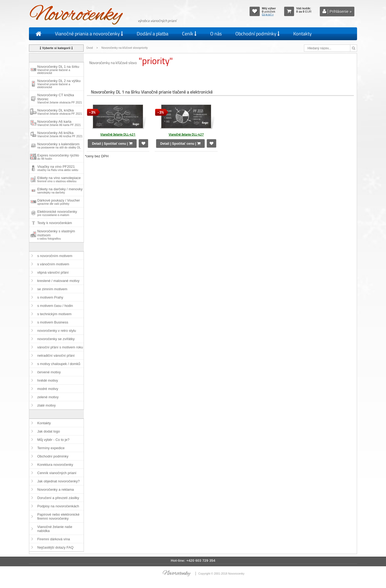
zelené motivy (48, 397)
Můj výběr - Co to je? (53, 440)
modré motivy (48, 389)
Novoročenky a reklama (56, 490)
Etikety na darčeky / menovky (60, 191)
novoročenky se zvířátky (56, 339)
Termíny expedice (51, 448)
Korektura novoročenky (55, 465)
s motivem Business (53, 322)
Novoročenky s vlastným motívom (56, 235)
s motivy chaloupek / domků (59, 364)
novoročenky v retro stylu (57, 331)
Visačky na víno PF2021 (58, 168)
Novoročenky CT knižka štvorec (60, 98)
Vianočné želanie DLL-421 (118, 134)
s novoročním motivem (55, 256)
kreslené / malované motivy (58, 281)
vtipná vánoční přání (53, 272)
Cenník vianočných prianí (57, 473)
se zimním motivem (52, 289)
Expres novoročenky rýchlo (58, 157)
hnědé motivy (48, 380)
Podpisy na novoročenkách (58, 506)
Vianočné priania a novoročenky (89, 34)
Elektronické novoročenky (57, 213)
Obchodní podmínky (257, 34)
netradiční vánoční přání (56, 356)
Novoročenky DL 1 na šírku (58, 70)
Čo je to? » (268, 14)
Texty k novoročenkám (55, 223)
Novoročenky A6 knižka (60, 134)
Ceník (189, 34)
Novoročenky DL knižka (60, 112)
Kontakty (303, 34)
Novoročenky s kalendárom (59, 146)
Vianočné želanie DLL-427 (186, 134)
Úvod (90, 48)
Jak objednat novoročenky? (58, 481)
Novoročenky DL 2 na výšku (59, 84)
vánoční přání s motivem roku (60, 347)
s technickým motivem (54, 314)
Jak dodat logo (49, 431)
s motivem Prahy (50, 297)
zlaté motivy (47, 405)
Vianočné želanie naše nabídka (55, 529)
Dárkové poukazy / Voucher (59, 202)
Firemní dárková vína (54, 539)
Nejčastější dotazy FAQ (55, 547)
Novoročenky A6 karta (59, 123)
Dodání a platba (153, 34)
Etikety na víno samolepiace (59, 179)
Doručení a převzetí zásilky (58, 498)
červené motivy (49, 372)
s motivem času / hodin (55, 306)
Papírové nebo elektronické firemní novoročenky (58, 516)
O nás (216, 34)
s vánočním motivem (53, 264)
